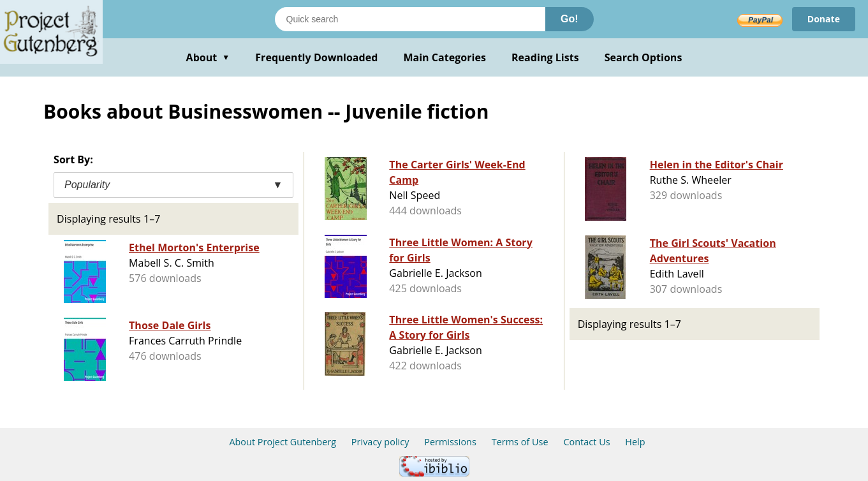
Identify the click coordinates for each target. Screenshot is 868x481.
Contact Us (586, 442)
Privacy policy (380, 442)
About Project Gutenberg (283, 442)
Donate (824, 19)
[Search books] (410, 19)
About (208, 57)
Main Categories (445, 57)
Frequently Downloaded (316, 57)
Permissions (450, 442)
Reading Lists (545, 57)
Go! (570, 19)
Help (635, 442)
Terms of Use (520, 442)
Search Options (644, 57)
